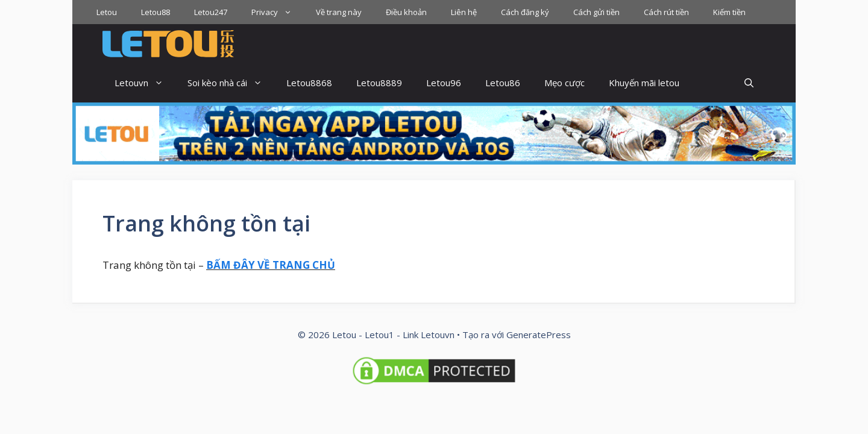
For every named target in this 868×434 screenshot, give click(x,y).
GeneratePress (539, 335)
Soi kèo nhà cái (231, 83)
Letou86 (503, 83)
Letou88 (156, 12)
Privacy (278, 12)
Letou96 (444, 83)
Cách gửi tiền (596, 12)
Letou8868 (309, 83)
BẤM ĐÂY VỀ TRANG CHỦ (271, 265)
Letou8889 (379, 83)
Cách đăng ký (525, 12)
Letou (107, 12)
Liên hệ (464, 12)
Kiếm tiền (729, 12)
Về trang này (339, 12)
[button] (749, 83)
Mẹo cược (565, 83)
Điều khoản (406, 12)
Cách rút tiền (666, 12)
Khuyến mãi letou (644, 83)
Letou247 (211, 12)
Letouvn (145, 83)
